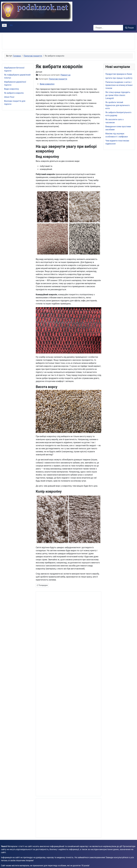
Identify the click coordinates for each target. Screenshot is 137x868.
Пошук (130, 28)
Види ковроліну (12, 89)
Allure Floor (9, 97)
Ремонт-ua (65, 75)
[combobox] (108, 28)
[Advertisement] (50, 41)
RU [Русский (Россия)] (11, 25)
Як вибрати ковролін (14, 93)
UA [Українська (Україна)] (4, 25)
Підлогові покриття (58, 79)
